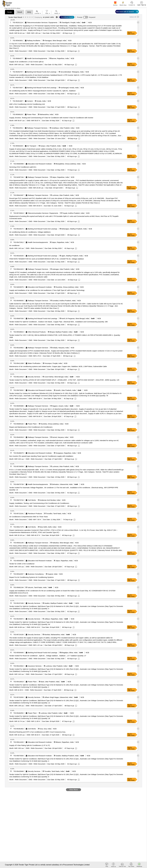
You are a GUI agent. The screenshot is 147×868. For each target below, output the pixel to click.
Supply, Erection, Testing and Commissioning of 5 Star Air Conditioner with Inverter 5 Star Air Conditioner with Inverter (51, 118)
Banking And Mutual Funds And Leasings (42, 72)
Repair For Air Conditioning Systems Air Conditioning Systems (31, 577)
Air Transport (32, 146)
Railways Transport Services (37, 128)
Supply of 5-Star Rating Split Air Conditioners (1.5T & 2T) (30, 745)
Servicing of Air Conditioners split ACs (23, 167)
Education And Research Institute (40, 164)
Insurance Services (35, 666)
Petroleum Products (35, 513)
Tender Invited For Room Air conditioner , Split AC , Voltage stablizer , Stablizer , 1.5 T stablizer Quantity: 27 (48, 656)
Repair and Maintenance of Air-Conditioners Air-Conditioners (31, 427)
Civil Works (32, 500)
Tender (10, 12)
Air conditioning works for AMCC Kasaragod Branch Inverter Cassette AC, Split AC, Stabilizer (42, 91)
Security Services (34, 377)
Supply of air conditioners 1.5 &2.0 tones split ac (26, 62)
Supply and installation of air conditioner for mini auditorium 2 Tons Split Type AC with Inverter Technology (47, 290)
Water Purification (34, 363)
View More (73, 790)
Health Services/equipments (37, 58)
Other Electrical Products (37, 332)
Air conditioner (14, 245)
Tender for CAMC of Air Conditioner (22, 564)
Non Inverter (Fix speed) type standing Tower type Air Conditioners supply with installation (41, 456)
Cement (30, 101)
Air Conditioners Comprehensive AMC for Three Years (29, 517)
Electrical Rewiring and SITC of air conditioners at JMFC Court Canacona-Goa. (37, 732)
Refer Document (20, 51)
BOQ (29, 12)
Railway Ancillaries (34, 40)
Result (20, 12)
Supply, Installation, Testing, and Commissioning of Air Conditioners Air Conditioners (39, 503)
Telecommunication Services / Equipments (42, 22)
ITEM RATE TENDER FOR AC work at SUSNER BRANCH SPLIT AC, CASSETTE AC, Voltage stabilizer (47, 259)
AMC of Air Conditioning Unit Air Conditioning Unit (27, 104)
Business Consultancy (36, 574)
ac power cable (48, 17)
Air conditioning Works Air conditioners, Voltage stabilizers (30, 232)
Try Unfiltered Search (67, 17)
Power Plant (31, 114)
